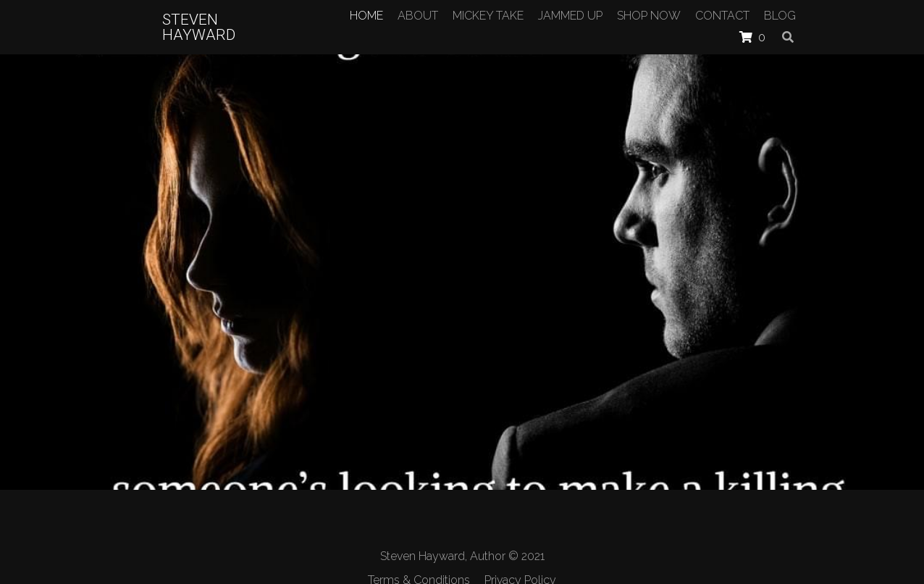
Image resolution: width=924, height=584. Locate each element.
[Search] (788, 37)
